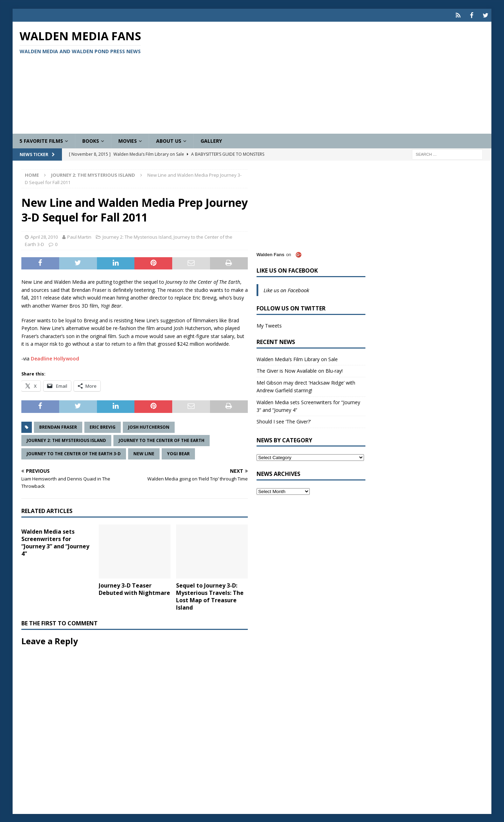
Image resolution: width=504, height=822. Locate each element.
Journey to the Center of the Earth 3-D (74, 453)
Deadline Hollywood (55, 358)
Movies (128, 140)
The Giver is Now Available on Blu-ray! (300, 370)
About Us (169, 140)
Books (91, 140)
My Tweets (269, 325)
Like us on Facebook (287, 270)
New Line (144, 453)
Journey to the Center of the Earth (162, 440)
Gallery (211, 140)
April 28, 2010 (44, 236)
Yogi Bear (178, 453)
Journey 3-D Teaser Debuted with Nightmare (134, 588)
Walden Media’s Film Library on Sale (297, 359)
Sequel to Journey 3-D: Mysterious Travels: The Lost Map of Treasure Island (210, 596)
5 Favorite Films (41, 140)
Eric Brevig (103, 426)
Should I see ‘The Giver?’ (284, 421)
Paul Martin (79, 236)
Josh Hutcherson (149, 426)
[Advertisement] (330, 77)
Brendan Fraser (58, 426)
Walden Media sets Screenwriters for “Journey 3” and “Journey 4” (55, 542)
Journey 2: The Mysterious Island (137, 236)
